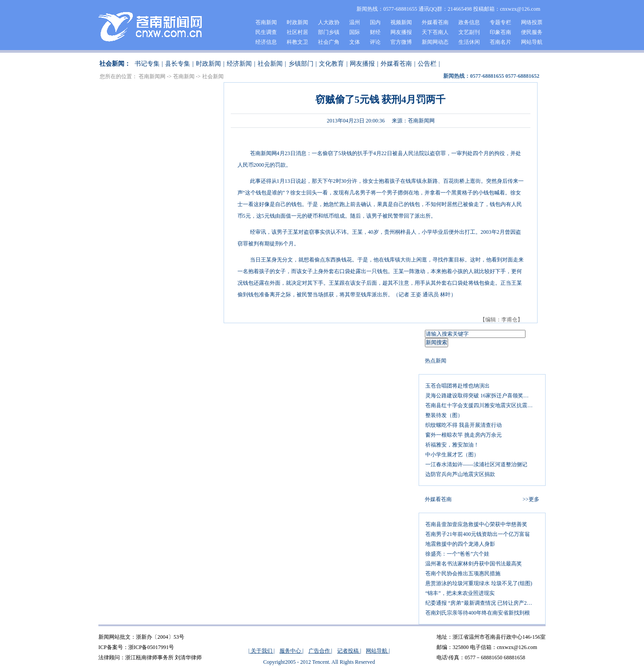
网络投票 (532, 22)
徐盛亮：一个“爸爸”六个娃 (457, 554)
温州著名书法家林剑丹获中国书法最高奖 (474, 564)
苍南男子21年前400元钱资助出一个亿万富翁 (478, 534)
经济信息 (266, 42)
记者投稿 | (349, 651)
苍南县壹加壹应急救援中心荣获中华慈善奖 (476, 524)
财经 (375, 32)
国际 (355, 32)
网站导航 (532, 42)
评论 (375, 42)
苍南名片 (500, 42)
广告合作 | (320, 651)
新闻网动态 (435, 42)
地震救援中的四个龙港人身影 (460, 544)
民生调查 (266, 32)
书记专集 (147, 64)
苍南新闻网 (152, 76)
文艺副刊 (469, 32)
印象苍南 (500, 32)
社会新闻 (270, 64)
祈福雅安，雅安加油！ (452, 445)
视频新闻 (401, 22)
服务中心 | (291, 651)
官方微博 (401, 42)
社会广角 (329, 42)
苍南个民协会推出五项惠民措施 (463, 573)
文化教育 (331, 64)
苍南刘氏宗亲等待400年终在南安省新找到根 (478, 613)
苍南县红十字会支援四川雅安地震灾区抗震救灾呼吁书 (482, 405)
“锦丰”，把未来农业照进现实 (460, 593)
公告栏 (427, 64)
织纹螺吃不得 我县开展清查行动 (464, 425)
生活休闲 (469, 42)
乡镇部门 (301, 64)
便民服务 (532, 32)
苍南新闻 (266, 22)
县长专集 (178, 64)
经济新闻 (239, 64)
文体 (355, 42)
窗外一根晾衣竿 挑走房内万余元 (464, 435)
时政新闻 (297, 22)
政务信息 (469, 22)
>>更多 (531, 499)
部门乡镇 (329, 32)
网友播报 (401, 32)
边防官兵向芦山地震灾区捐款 (460, 474)
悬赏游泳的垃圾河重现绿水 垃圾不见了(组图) (479, 583)
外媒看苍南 (435, 22)
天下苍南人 (435, 32)
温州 (355, 22)
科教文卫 (297, 42)
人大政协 (329, 22)
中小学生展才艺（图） (452, 455)
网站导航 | (378, 651)
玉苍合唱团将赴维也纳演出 (458, 386)
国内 (375, 22)
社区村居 (297, 32)
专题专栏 (500, 22)
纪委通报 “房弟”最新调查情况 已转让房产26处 (480, 603)
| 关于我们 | (261, 651)
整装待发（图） (444, 415)
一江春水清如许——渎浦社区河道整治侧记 (476, 464)
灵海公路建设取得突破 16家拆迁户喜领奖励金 (480, 396)
